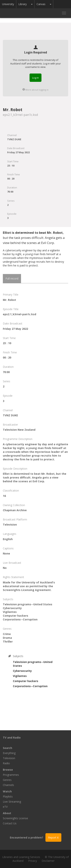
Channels (8, 785)
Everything (9, 753)
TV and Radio (12, 738)
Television (9, 758)
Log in (35, 78)
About (7, 813)
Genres (7, 780)
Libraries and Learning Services (21, 857)
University (8, 4)
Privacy (33, 861)
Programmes (11, 775)
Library (23, 4)
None (6, 553)
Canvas (41, 4)
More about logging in (35, 90)
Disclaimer (48, 861)
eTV (5, 807)
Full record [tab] (12, 278)
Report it (53, 837)
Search (7, 748)
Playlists (8, 796)
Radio (6, 763)
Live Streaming (12, 802)
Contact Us (10, 823)
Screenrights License (15, 818)
